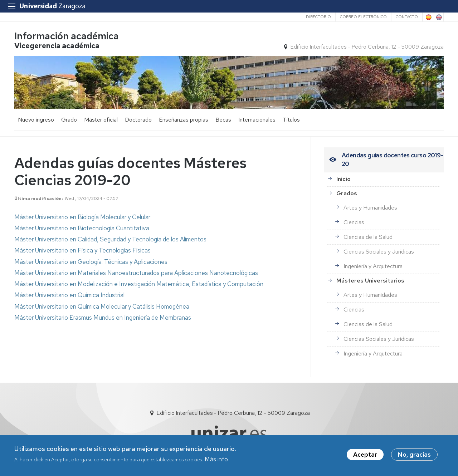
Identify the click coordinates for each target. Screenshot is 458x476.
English (438, 17)
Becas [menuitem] (223, 120)
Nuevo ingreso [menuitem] (36, 120)
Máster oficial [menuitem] (101, 120)
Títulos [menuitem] (291, 120)
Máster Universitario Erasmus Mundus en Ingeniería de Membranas (103, 318)
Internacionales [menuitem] (257, 120)
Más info (216, 460)
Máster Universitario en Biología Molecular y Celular (82, 217)
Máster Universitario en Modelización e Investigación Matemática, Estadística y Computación (139, 284)
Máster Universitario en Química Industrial (69, 295)
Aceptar (365, 455)
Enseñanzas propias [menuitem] (184, 120)
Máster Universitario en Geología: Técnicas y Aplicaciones (91, 262)
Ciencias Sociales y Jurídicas (379, 252)
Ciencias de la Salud (368, 237)
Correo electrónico (363, 17)
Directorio (318, 17)
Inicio (343, 179)
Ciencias (354, 222)
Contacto (407, 17)
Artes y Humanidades (370, 208)
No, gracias (414, 455)
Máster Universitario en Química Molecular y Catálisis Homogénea (102, 306)
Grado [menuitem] (69, 120)
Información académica (67, 36)
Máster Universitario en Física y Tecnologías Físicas (82, 250)
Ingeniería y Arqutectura (373, 266)
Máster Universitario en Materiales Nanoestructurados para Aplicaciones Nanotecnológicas (136, 273)
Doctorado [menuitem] (138, 120)
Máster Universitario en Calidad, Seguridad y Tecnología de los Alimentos (110, 239)
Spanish (428, 17)
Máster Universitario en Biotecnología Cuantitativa (82, 228)
